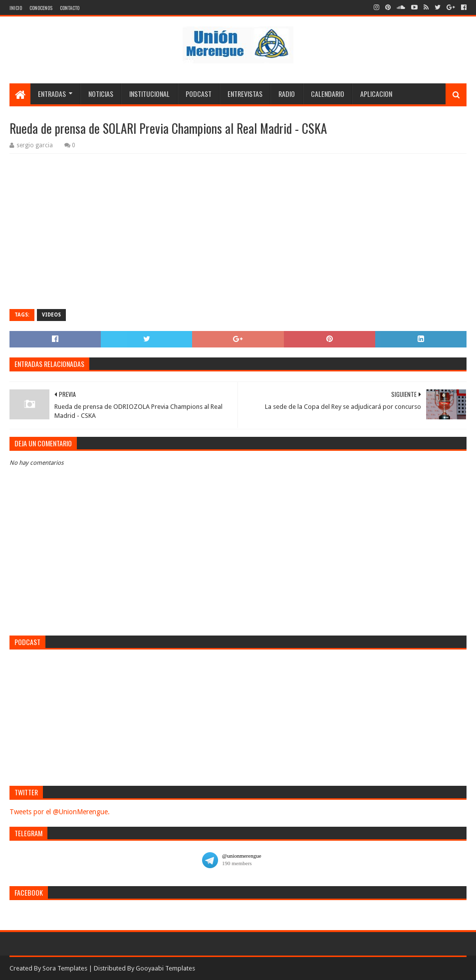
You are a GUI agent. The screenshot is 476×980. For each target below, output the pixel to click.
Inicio (16, 8)
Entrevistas (245, 94)
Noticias (101, 94)
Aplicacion (376, 94)
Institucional (149, 94)
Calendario (328, 94)
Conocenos (41, 8)
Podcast (199, 94)
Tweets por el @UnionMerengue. (60, 812)
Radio (287, 94)
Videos (51, 315)
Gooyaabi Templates (165, 968)
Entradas (52, 94)
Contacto (70, 8)
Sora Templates (65, 968)
